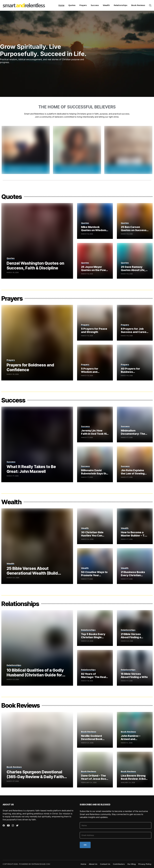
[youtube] (8, 826)
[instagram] (13, 825)
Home (83, 864)
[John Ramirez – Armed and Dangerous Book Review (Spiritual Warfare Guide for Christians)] (135, 730)
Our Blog (132, 864)
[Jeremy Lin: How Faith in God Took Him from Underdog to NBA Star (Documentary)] (95, 424)
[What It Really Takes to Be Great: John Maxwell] (37, 444)
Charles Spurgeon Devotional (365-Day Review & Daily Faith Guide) (35, 777)
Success (13, 400)
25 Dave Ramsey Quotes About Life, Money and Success (134, 270)
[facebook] (4, 825)
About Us (93, 864)
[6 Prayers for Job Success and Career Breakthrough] (135, 323)
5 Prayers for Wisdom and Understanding (91, 372)
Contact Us (105, 864)
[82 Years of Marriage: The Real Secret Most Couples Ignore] (95, 668)
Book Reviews (21, 705)
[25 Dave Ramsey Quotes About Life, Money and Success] (135, 261)
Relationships (20, 604)
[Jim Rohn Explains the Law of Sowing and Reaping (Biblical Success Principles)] (135, 464)
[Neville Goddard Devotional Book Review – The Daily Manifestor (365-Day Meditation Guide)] (95, 730)
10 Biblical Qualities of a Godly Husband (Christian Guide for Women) (35, 675)
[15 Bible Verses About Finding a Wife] (135, 668)
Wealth (11, 502)
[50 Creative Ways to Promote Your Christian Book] (95, 566)
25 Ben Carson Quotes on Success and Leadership (134, 230)
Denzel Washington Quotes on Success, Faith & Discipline (35, 266)
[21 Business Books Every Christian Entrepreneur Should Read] (135, 566)
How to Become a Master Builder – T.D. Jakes (134, 536)
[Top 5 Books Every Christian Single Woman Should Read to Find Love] (95, 628)
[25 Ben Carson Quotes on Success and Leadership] (135, 221)
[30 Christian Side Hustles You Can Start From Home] (95, 526)
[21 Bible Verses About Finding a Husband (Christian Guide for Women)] (135, 628)
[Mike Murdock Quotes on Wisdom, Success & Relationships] (95, 221)
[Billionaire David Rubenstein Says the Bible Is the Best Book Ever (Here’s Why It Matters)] (95, 464)
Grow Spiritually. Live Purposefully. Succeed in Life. (43, 50)
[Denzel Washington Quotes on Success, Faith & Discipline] (37, 241)
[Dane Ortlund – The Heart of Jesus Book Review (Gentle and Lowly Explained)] (95, 770)
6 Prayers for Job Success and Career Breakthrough (134, 332)
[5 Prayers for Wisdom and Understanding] (95, 362)
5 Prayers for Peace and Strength (94, 330)
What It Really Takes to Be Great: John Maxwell (31, 469)
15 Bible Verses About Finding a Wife (134, 675)
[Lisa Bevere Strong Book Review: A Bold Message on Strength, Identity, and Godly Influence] (135, 770)
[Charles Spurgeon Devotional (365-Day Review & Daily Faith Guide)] (37, 750)
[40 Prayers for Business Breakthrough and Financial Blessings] (135, 362)
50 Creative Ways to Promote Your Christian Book (94, 575)
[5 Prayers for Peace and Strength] (95, 323)
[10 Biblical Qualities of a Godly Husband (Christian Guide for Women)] (37, 648)
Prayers (12, 298)
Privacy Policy (145, 864)
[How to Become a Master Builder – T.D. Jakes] (135, 526)
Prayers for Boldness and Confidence (30, 367)
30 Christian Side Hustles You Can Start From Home (92, 536)
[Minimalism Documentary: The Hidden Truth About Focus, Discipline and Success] (135, 424)
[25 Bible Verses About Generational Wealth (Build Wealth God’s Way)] (37, 546)
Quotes (12, 197)
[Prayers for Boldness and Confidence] (37, 343)
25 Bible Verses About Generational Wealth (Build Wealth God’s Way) (32, 573)
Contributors (119, 864)
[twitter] (17, 826)
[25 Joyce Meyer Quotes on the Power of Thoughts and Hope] (95, 261)
